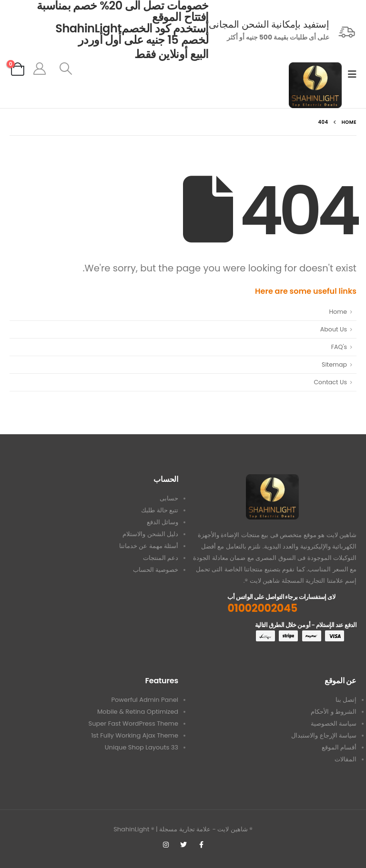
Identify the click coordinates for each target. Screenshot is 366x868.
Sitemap (334, 364)
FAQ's (339, 347)
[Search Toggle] (66, 69)
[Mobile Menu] (349, 74)
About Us (334, 329)
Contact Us (330, 382)
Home (338, 312)
